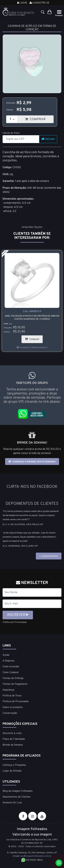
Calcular (48, 139)
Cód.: (32, 312)
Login (22, 3)
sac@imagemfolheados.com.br (36, 856)
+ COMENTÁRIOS (49, 556)
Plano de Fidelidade (14, 739)
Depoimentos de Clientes (17, 797)
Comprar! (34, 338)
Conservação (10, 713)
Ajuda (6, 655)
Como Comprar (11, 673)
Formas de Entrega (13, 678)
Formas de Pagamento (15, 684)
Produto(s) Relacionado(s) (32, 348)
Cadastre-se (39, 3)
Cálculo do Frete (11, 133)
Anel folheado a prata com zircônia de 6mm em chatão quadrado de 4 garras (32, 318)
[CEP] (21, 139)
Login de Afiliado (12, 771)
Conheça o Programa (14, 765)
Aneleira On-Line (12, 803)
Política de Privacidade (15, 622)
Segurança (8, 690)
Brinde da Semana (13, 745)
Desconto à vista (12, 733)
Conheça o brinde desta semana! (32, 462)
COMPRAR (39, 118)
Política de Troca (12, 696)
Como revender (11, 667)
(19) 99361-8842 (32, 860)
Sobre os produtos (13, 707)
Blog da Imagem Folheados (18, 791)
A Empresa (8, 661)
